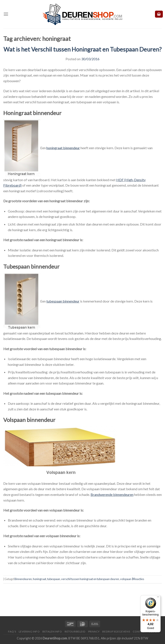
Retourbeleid (75, 631)
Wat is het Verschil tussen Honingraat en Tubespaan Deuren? (82, 49)
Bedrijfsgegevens (116, 631)
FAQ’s (12, 631)
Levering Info (29, 631)
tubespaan (54, 579)
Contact (140, 631)
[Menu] (6, 14)
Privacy (94, 631)
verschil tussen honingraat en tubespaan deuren (90, 579)
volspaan (126, 579)
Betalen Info (52, 631)
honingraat (40, 579)
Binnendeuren (23, 579)
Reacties (138, 579)
